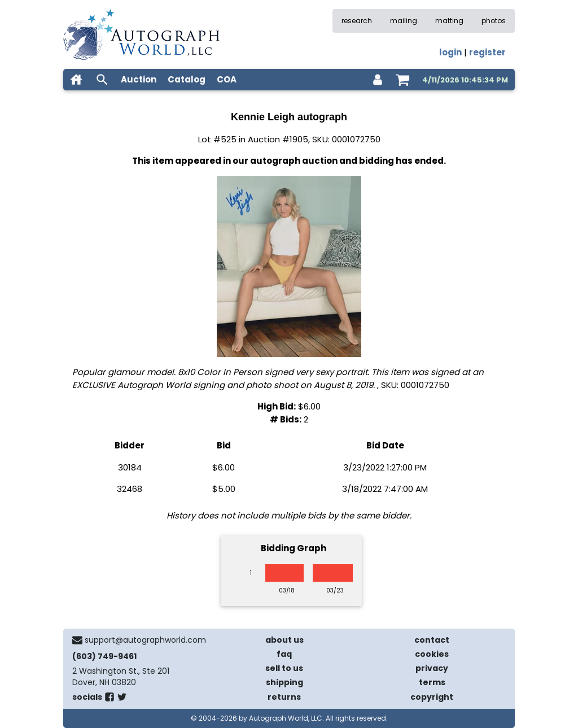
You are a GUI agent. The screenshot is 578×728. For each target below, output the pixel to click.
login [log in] (450, 52)
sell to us (284, 668)
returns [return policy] (284, 697)
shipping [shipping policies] (284, 682)
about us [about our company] (284, 640)
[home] (76, 80)
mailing (404, 21)
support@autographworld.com (145, 640)
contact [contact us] (432, 640)
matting (449, 21)
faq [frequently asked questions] (284, 654)
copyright (432, 697)
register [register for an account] (487, 52)
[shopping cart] (402, 80)
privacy (432, 668)
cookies (432, 654)
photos (494, 21)
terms (432, 682)
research (357, 21)
